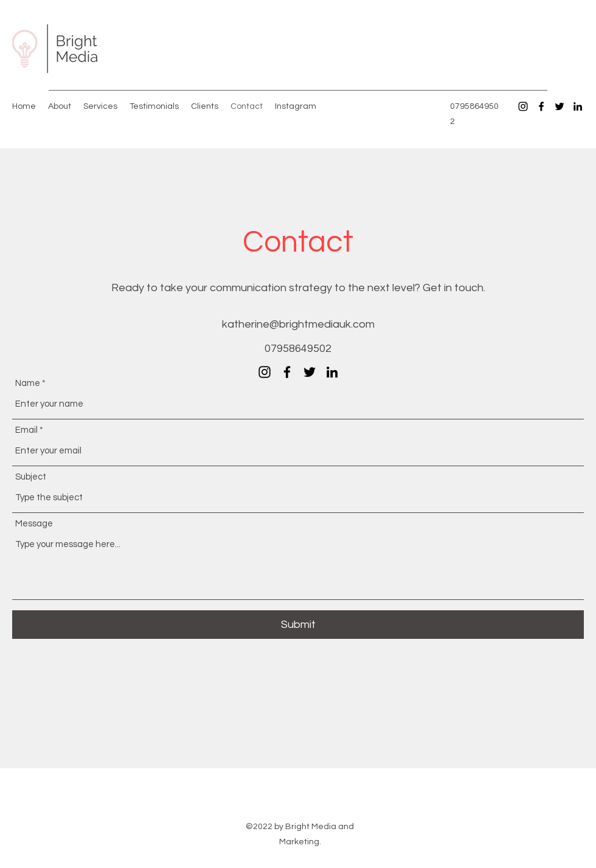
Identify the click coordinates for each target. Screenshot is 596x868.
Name (28, 383)
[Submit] (298, 625)
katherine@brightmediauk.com (298, 324)
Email (26, 430)
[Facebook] (541, 106)
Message (34, 524)
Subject (31, 477)
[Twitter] (560, 106)
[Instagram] (523, 106)
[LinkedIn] (578, 106)
